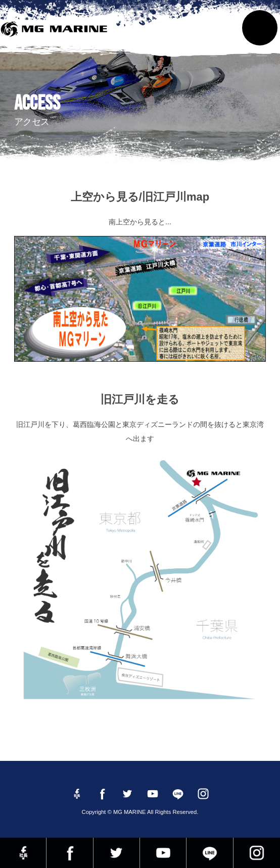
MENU (260, 28)
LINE (209, 853)
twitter (116, 853)
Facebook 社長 (23, 853)
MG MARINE (56, 33)
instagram (257, 853)
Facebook (69, 853)
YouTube (163, 853)
